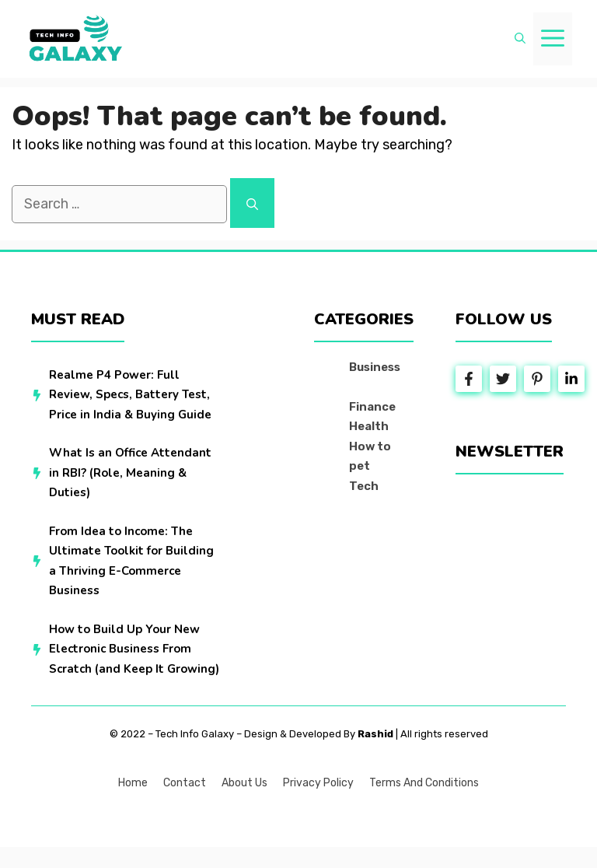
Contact (185, 783)
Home (133, 783)
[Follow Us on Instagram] (537, 379)
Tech (364, 486)
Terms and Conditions (424, 783)
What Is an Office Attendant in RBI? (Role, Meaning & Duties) (130, 472)
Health (369, 426)
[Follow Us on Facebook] (469, 379)
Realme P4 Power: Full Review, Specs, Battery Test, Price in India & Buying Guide (130, 395)
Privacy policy (318, 783)
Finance (372, 407)
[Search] (252, 203)
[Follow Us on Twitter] (503, 379)
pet (360, 466)
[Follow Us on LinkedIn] (571, 379)
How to (370, 446)
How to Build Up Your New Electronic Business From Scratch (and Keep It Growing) (134, 649)
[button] (520, 39)
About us (244, 783)
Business (375, 367)
